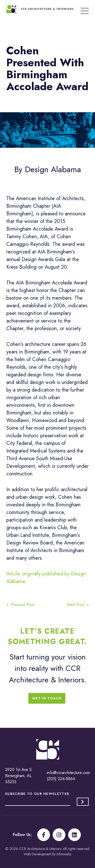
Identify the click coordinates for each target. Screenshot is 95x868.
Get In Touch (47, 698)
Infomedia (64, 854)
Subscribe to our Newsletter (37, 794)
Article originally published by (39, 574)
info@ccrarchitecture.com (68, 773)
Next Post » (78, 605)
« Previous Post (20, 605)
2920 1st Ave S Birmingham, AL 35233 (18, 776)
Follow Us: (22, 835)
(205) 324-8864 (61, 779)
